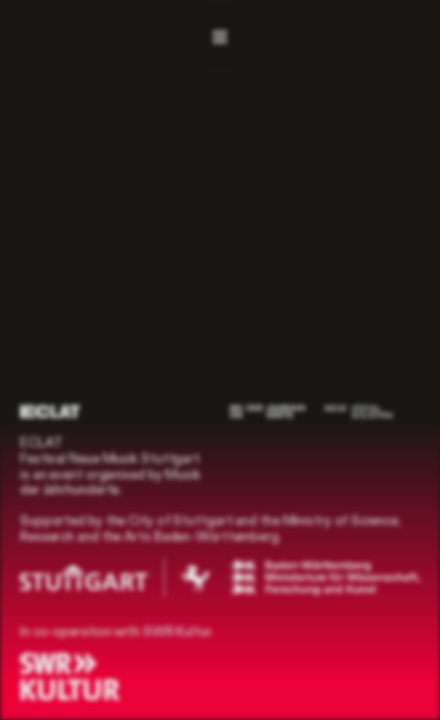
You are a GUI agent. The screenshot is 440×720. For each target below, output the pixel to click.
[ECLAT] (50, 411)
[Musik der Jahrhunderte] (267, 411)
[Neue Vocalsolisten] (358, 411)
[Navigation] (219, 36)
